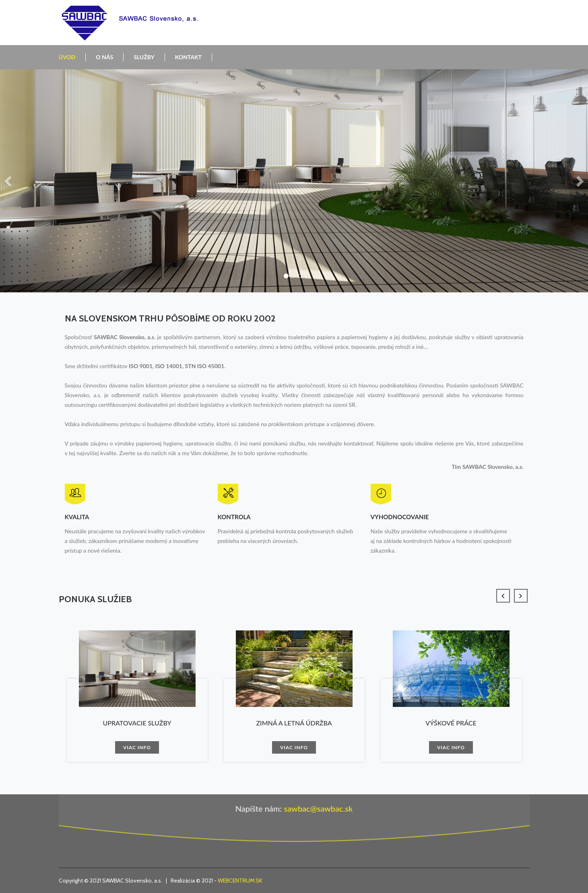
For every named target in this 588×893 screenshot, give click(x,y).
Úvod (67, 57)
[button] (9, 181)
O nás (104, 57)
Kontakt (188, 57)
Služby (144, 57)
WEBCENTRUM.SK (240, 881)
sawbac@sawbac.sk (318, 808)
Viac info (137, 747)
